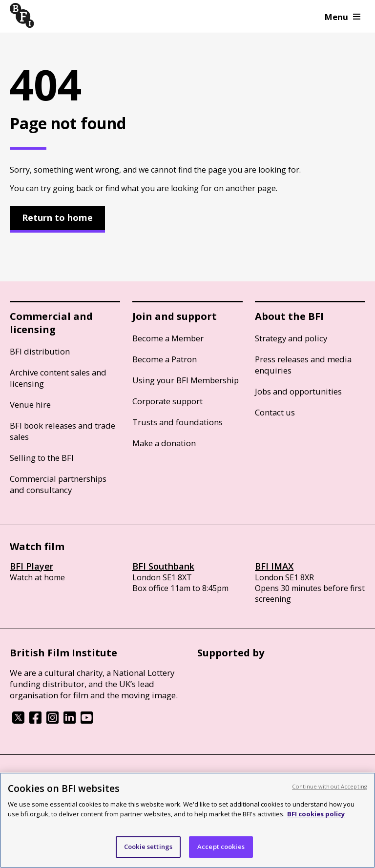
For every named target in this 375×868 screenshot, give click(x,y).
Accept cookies (221, 847)
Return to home (57, 217)
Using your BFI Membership (186, 380)
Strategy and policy (291, 338)
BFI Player (31, 566)
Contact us (275, 412)
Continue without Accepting (330, 786)
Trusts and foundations (177, 422)
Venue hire (30, 404)
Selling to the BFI (42, 458)
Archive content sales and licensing (58, 378)
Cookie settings (148, 847)
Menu (343, 17)
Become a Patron (165, 359)
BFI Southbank (163, 566)
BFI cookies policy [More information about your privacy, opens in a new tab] (316, 814)
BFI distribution (40, 351)
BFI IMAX (274, 566)
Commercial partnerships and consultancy (58, 484)
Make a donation (164, 443)
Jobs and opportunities (298, 391)
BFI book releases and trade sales (62, 431)
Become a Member (168, 338)
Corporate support (167, 401)
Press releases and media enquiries (303, 365)
